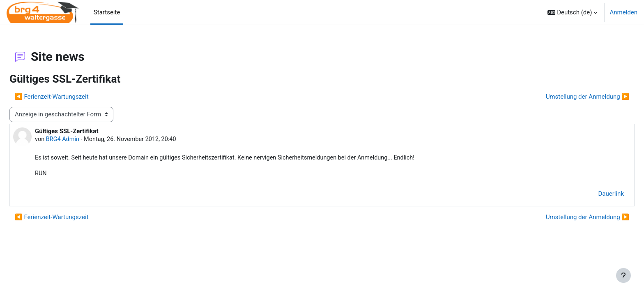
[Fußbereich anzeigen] (623, 275)
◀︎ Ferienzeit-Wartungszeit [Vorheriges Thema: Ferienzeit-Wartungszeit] (71, 97)
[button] (572, 12)
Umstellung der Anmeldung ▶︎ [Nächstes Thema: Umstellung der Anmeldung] (568, 97)
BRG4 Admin (83, 139)
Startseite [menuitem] (107, 12)
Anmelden (623, 12)
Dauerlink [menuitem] (592, 195)
